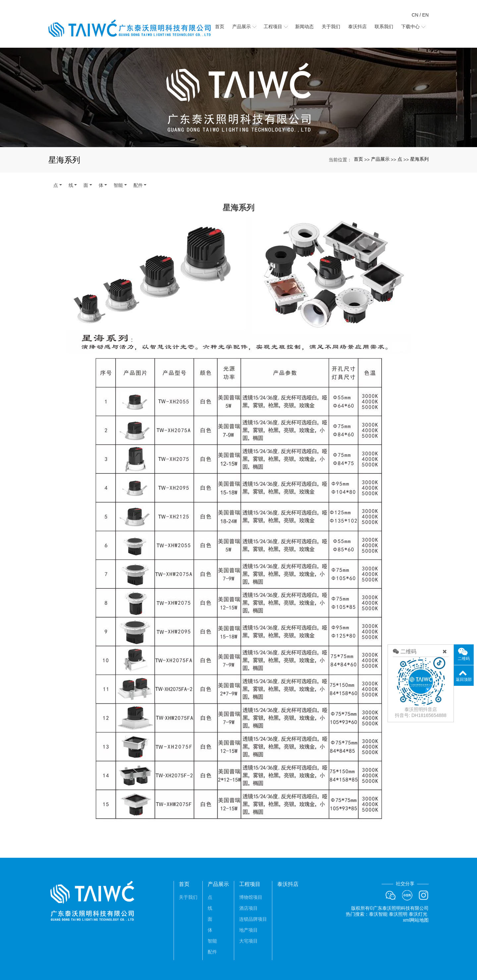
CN (415, 15)
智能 (118, 185)
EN (425, 15)
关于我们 (188, 897)
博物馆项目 (251, 897)
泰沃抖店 (288, 884)
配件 (138, 185)
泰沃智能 (378, 914)
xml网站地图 (416, 920)
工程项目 (250, 884)
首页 (358, 159)
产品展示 (380, 159)
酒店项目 (248, 908)
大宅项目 (248, 941)
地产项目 (248, 930)
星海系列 (419, 159)
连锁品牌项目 (253, 919)
